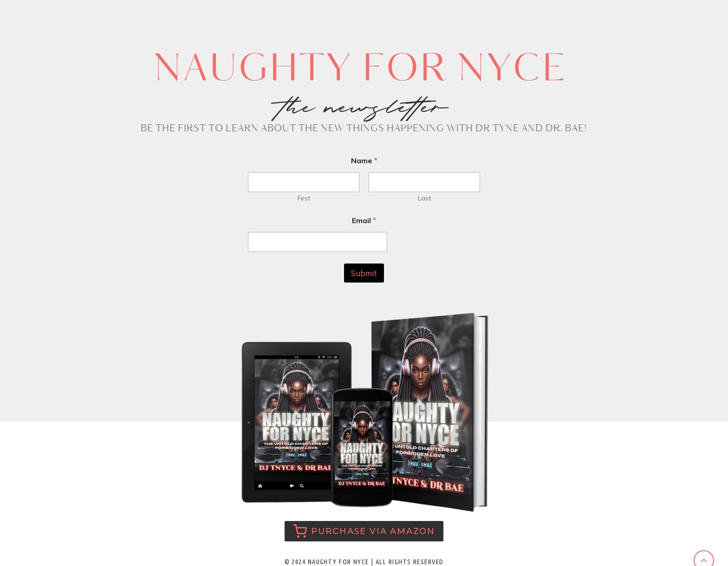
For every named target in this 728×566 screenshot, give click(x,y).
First (304, 198)
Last (424, 198)
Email (364, 221)
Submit (364, 273)
